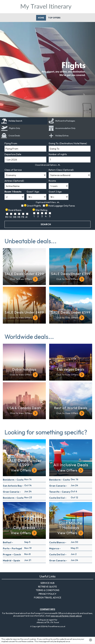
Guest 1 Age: (33, 192)
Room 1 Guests (13, 192)
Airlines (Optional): (14, 181)
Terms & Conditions (48, 590)
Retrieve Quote (47, 587)
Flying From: (11, 143)
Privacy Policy (47, 594)
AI (26, 217)
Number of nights (58, 154)
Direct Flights (34, 206)
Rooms (52, 181)
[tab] (24, 121)
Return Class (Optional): (61, 170)
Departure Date (13, 154)
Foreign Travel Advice (48, 598)
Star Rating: (42, 210)
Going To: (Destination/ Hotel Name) (68, 143)
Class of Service (13, 170)
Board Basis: (15, 210)
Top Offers (54, 18)
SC (11, 217)
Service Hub (47, 583)
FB (23, 217)
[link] (24, 136)
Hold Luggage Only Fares (62, 206)
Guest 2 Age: (55, 192)
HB (19, 217)
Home (41, 18)
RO (7, 217)
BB (15, 217)
